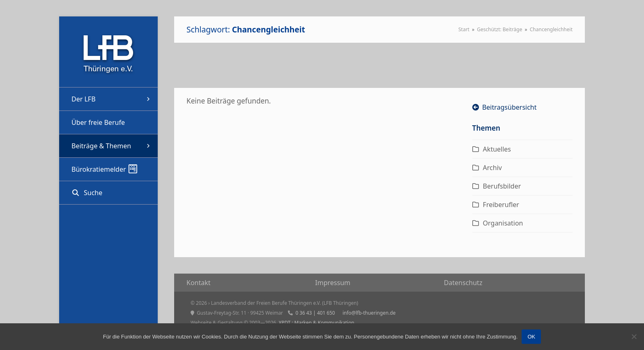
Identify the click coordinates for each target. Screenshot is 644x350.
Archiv (492, 168)
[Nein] (634, 336)
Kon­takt (199, 283)
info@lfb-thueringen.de (369, 313)
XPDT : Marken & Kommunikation (316, 322)
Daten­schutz (463, 283)
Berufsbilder (502, 186)
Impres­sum (333, 283)
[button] (108, 193)
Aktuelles (497, 149)
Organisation (503, 223)
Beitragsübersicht (505, 107)
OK (531, 337)
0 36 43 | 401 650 (315, 313)
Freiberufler (501, 205)
